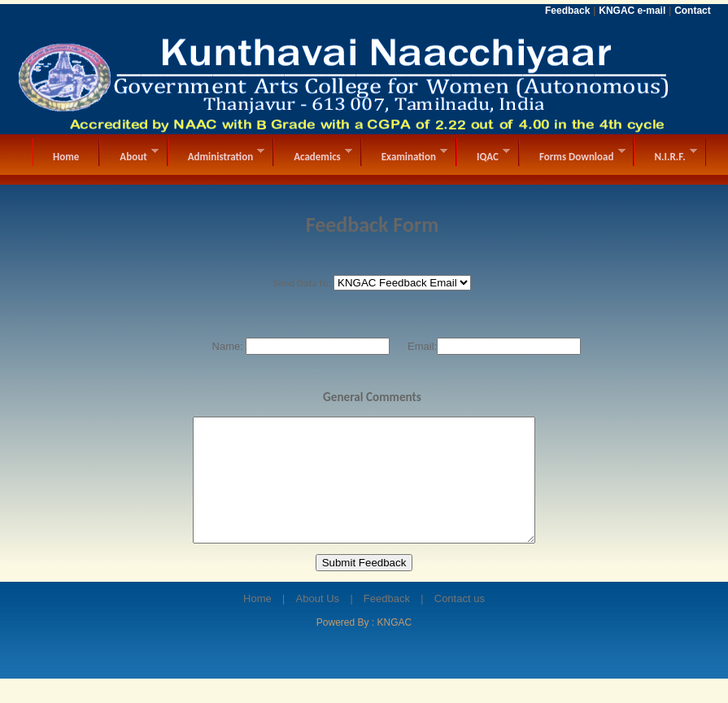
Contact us (460, 623)
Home (257, 623)
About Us (318, 623)
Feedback (387, 623)
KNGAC (395, 647)
